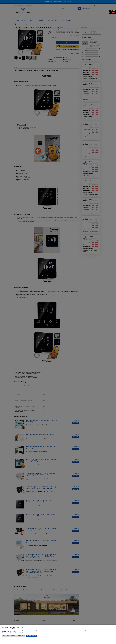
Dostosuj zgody (21, 636)
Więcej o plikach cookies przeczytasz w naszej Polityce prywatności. (16, 633)
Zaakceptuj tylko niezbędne (9, 636)
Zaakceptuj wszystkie (31, 636)
